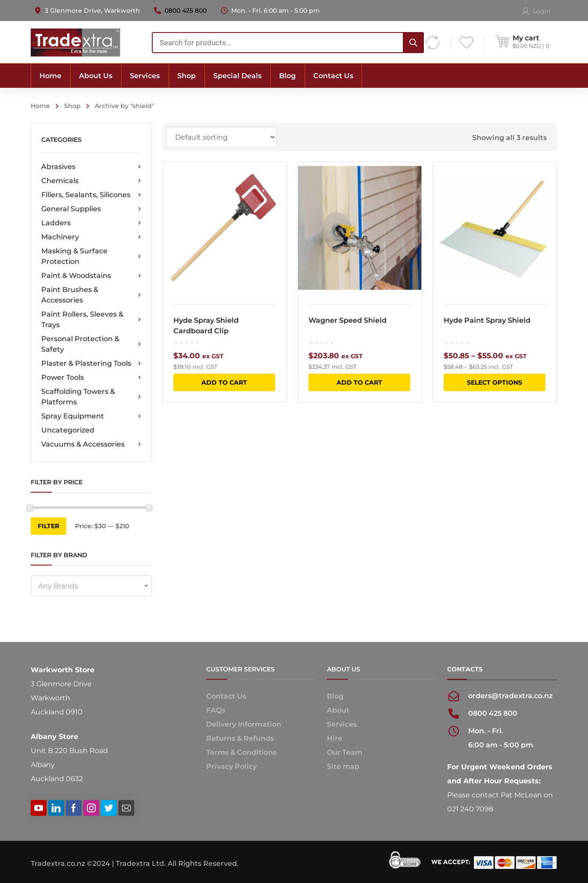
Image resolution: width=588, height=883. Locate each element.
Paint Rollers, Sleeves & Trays (91, 319)
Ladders (91, 223)
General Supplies (91, 209)
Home (40, 106)
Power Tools (91, 378)
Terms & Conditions (241, 752)
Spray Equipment (91, 416)
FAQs (216, 710)
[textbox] (91, 586)
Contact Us (226, 696)
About (338, 710)
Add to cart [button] (224, 382)
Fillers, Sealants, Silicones (91, 195)
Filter (48, 526)
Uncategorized (68, 430)
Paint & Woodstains (91, 276)
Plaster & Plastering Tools (91, 364)
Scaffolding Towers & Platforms (91, 397)
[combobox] (288, 43)
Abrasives (91, 167)
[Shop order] (221, 137)
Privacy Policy (231, 766)
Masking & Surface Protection (91, 256)
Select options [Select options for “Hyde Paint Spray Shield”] (495, 382)
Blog (335, 696)
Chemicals (91, 181)
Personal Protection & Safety (91, 344)
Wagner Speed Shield (348, 320)
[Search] (413, 43)
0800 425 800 (186, 11)
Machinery (91, 237)
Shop (72, 106)
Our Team (345, 752)
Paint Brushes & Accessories (91, 295)
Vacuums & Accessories (91, 444)
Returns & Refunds (240, 738)
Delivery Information (244, 724)
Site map (343, 766)
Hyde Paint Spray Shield (487, 320)
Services (342, 724)
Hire (335, 738)
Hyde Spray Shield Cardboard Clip (206, 326)
